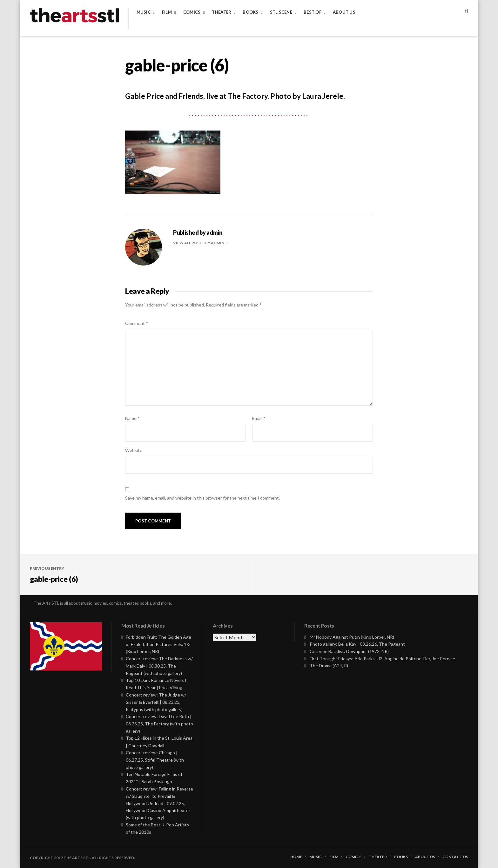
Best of (313, 12)
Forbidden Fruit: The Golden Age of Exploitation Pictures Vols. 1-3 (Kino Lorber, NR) (158, 644)
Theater (222, 12)
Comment (137, 323)
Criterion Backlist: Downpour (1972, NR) (349, 651)
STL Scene (281, 12)
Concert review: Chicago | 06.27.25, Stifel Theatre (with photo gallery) (155, 760)
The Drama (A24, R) (329, 666)
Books (250, 12)
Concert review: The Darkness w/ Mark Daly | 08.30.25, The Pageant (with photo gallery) (159, 666)
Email (259, 418)
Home (296, 857)
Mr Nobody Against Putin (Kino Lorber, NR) (352, 637)
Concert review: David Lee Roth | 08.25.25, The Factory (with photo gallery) (159, 724)
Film (167, 12)
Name (132, 418)
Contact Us (455, 857)
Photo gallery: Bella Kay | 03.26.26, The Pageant (357, 644)
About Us (344, 12)
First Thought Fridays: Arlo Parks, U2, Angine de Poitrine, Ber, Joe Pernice (382, 659)
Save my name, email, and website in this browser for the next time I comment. (202, 498)
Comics (192, 12)
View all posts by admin (199, 243)
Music (144, 12)
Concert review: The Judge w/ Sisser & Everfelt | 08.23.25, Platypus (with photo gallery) (156, 702)
